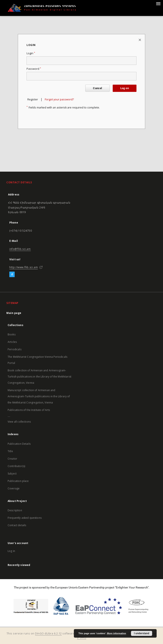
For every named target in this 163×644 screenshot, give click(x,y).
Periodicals (15, 349)
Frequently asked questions (25, 518)
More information (117, 633)
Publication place (18, 481)
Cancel (97, 88)
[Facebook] (12, 275)
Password (34, 69)
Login (31, 53)
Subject (12, 474)
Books (12, 334)
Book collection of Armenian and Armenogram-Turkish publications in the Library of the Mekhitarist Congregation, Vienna (39, 377)
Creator (12, 459)
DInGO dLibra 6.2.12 (48, 633)
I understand (142, 633)
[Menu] (158, 3)
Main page (14, 313)
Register (33, 99)
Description (15, 510)
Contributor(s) (16, 466)
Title (10, 451)
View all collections (19, 422)
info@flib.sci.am (20, 249)
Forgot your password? (59, 99)
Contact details (17, 525)
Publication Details (19, 444)
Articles (12, 342)
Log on (125, 88)
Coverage (14, 488)
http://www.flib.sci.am (24, 267)
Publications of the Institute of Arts (29, 410)
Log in (11, 551)
